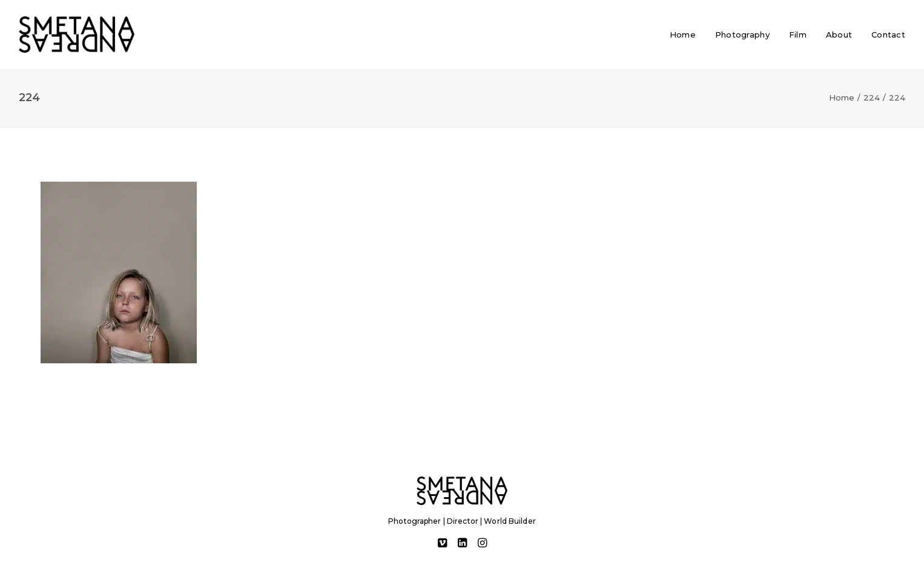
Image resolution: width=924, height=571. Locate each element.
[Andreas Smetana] (77, 35)
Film (798, 35)
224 (872, 97)
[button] (442, 544)
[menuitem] (687, 35)
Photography (742, 35)
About (839, 35)
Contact (888, 35)
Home (683, 35)
